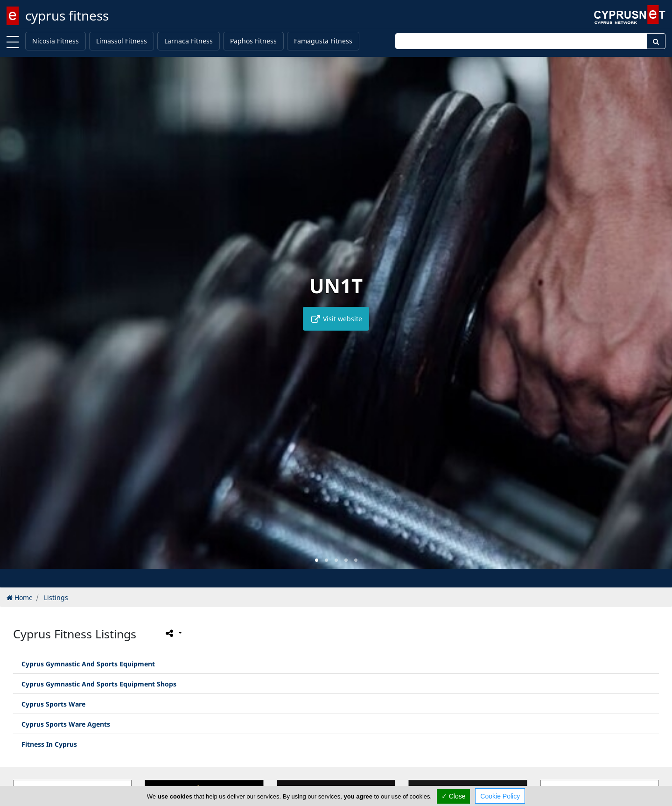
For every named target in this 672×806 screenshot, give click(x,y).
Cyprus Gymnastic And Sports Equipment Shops (99, 684)
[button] (317, 560)
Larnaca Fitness (189, 41)
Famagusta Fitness (323, 41)
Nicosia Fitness (56, 41)
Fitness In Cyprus (49, 744)
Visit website (336, 319)
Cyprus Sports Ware (53, 704)
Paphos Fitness (253, 41)
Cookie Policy (500, 796)
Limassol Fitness (122, 41)
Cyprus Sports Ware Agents (66, 724)
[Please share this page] (173, 633)
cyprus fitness (67, 15)
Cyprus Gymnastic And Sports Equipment (88, 664)
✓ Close (454, 796)
